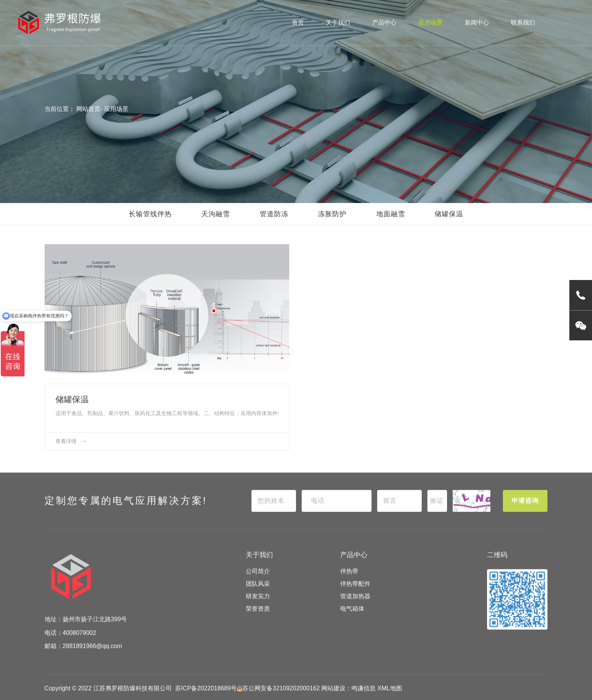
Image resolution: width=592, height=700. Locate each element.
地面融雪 (391, 214)
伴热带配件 (355, 592)
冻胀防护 (332, 214)
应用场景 (430, 22)
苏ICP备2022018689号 (206, 696)
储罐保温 (449, 214)
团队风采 (258, 592)
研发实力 (258, 604)
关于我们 (338, 22)
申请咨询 (525, 508)
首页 (298, 22)
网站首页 (88, 109)
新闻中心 (477, 22)
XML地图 (390, 696)
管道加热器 (355, 604)
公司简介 (258, 579)
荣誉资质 (258, 616)
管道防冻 (274, 214)
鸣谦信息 (364, 696)
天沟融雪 (216, 214)
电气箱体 (352, 616)
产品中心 (384, 22)
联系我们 (523, 22)
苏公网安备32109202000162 (278, 696)
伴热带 (349, 579)
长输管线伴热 (150, 214)
